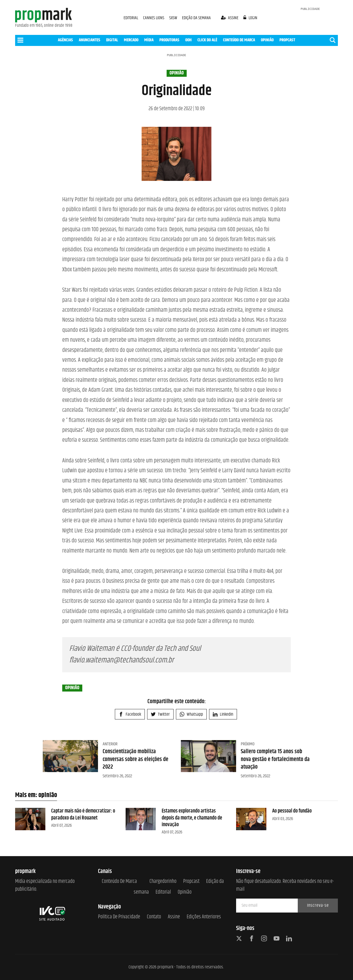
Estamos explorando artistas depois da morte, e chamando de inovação (192, 818)
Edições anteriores (204, 917)
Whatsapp (191, 714)
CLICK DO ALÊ (207, 40)
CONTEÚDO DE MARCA (239, 40)
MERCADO (131, 40)
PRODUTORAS (169, 40)
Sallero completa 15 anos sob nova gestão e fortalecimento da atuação (275, 759)
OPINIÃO (267, 40)
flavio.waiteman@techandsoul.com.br (122, 660)
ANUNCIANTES (90, 40)
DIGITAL (112, 40)
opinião (177, 73)
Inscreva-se (318, 905)
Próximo (248, 744)
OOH (188, 40)
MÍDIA (149, 40)
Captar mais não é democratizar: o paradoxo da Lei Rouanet (83, 814)
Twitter (160, 714)
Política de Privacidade (119, 917)
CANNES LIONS (154, 18)
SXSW (174, 18)
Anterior (110, 744)
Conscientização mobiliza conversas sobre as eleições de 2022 (136, 759)
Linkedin (223, 714)
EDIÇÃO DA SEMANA (196, 18)
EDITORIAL (131, 18)
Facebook (130, 714)
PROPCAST (287, 40)
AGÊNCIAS (65, 40)
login (250, 18)
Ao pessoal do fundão (292, 811)
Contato (154, 917)
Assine (174, 917)
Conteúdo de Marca (119, 882)
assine (230, 18)
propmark (165, 967)
